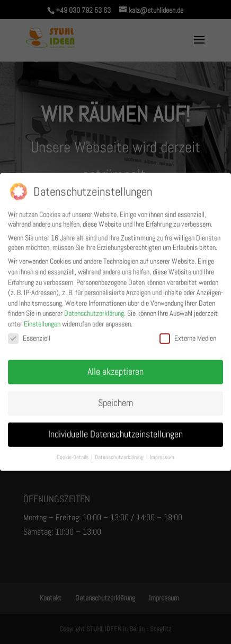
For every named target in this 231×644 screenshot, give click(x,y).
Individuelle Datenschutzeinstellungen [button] (115, 431)
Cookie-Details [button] (73, 453)
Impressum (162, 453)
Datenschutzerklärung (94, 310)
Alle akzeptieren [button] (115, 368)
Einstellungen (42, 320)
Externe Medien (188, 334)
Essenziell (29, 334)
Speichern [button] (115, 399)
